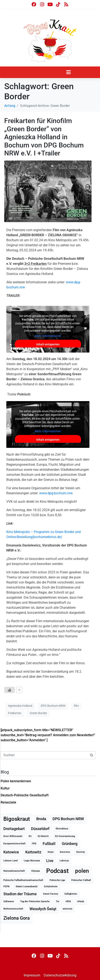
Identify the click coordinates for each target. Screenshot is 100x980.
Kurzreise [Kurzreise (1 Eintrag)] (65, 852)
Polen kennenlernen (16, 781)
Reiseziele (8, 802)
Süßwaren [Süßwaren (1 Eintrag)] (9, 901)
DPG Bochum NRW (53, 706)
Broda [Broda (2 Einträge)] (41, 819)
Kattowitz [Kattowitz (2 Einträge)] (33, 852)
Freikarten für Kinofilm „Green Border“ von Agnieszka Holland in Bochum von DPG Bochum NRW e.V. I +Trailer (44, 137)
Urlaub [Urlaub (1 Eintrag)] (81, 901)
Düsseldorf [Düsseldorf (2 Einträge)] (40, 829)
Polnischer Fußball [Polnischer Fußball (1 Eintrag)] (81, 880)
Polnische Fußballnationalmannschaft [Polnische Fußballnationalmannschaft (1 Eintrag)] (23, 880)
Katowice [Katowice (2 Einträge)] (11, 852)
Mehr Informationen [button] (48, 336)
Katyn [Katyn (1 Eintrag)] (51, 852)
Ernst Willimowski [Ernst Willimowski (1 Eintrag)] (13, 836)
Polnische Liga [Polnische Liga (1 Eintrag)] (57, 880)
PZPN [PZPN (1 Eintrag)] (6, 887)
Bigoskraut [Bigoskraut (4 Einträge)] (17, 819)
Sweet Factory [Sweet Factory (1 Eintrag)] (51, 894)
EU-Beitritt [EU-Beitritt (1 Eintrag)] (43, 836)
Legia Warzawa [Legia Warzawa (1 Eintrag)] (32, 861)
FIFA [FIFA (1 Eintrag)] (34, 844)
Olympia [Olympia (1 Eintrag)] (36, 871)
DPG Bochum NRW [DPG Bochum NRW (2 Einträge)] (68, 819)
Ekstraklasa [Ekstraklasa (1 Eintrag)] (62, 829)
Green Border (38, 713)
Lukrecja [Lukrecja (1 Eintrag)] (64, 861)
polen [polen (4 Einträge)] (82, 871)
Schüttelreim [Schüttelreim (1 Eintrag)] (51, 887)
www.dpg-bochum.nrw (56, 493)
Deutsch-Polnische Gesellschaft (25, 795)
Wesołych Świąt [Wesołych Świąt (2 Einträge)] (43, 909)
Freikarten (15, 713)
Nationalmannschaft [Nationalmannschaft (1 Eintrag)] (14, 871)
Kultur (5, 788)
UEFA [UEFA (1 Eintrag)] (68, 901)
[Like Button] (9, 690)
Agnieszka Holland (20, 706)
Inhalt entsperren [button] (48, 344)
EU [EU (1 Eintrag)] (30, 836)
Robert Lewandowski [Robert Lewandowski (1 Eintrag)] (27, 887)
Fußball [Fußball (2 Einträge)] (49, 844)
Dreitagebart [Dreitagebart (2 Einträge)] (14, 829)
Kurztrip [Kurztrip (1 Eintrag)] (81, 852)
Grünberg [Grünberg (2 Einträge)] (70, 844)
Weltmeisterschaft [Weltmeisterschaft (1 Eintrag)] (13, 909)
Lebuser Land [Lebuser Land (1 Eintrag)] (10, 861)
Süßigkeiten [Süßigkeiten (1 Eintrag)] (71, 894)
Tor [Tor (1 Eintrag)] (58, 901)
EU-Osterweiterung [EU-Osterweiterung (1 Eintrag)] (65, 836)
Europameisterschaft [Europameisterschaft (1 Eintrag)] (14, 844)
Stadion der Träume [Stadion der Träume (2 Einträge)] (20, 894)
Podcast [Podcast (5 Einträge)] (57, 871)
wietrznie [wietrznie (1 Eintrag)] (68, 909)
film (76, 706)
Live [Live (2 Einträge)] (50, 861)
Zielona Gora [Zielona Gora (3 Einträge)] (17, 918)
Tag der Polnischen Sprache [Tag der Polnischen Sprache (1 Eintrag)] (35, 901)
